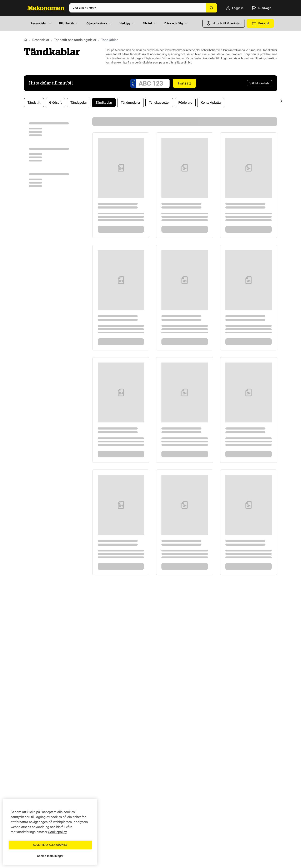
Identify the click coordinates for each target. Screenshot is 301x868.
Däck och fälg (176, 23)
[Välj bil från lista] (260, 83)
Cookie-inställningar (50, 856)
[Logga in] (233, 8)
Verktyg (128, 23)
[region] (50, 832)
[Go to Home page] (46, 8)
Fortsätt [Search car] (184, 83)
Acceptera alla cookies (50, 845)
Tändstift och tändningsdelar (75, 40)
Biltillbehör (69, 23)
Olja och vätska (100, 23)
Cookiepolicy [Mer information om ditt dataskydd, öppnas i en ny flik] (57, 832)
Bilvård (150, 23)
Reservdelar (42, 23)
